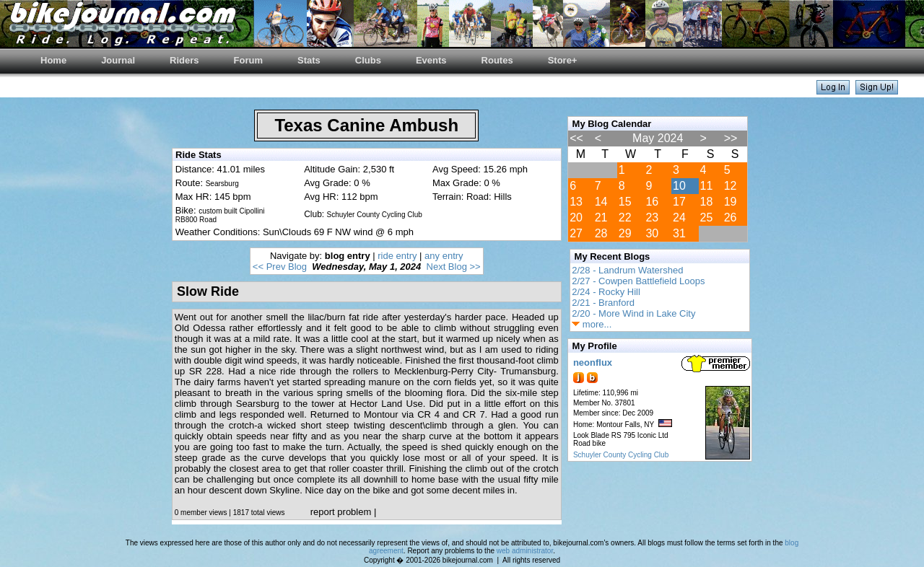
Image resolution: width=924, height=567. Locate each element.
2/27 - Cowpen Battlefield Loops (638, 281)
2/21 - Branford (603, 303)
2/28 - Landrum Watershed (627, 270)
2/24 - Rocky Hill (606, 292)
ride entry (397, 256)
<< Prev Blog (280, 267)
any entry (444, 256)
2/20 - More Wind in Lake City (633, 313)
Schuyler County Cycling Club (621, 455)
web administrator (525, 551)
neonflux (593, 362)
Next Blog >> (454, 267)
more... (592, 324)
